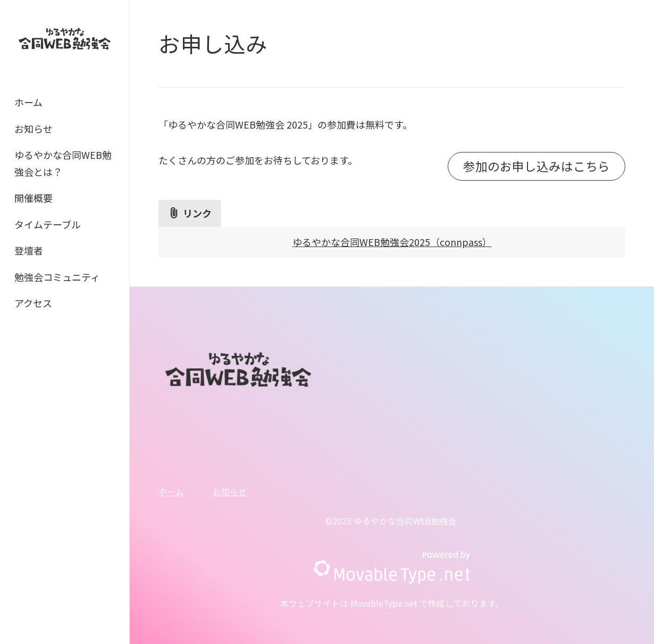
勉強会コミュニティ (57, 277)
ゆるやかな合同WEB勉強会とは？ (63, 163)
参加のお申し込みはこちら (536, 166)
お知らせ (33, 129)
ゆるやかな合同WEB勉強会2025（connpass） (392, 242)
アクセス (33, 303)
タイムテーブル (48, 224)
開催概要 (33, 198)
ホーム (28, 102)
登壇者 (29, 250)
